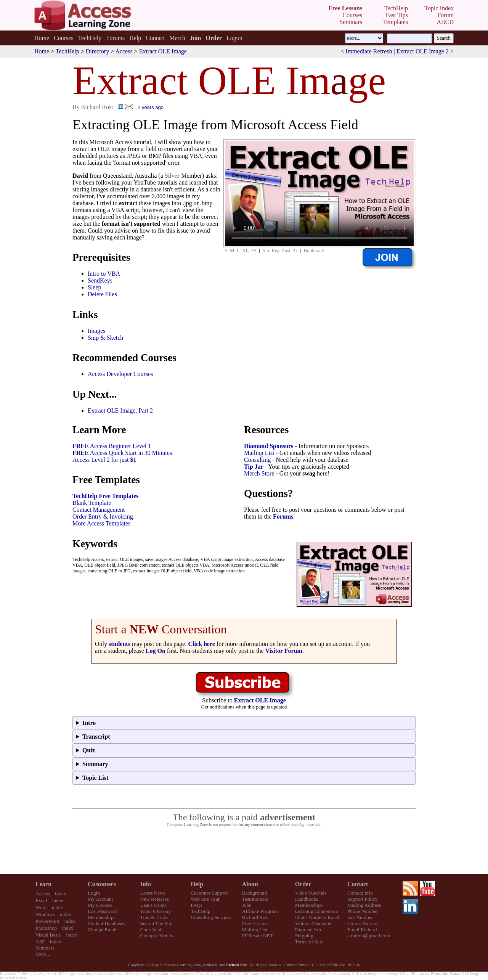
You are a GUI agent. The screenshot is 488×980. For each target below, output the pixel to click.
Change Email (102, 929)
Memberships (102, 917)
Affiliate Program (260, 911)
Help (135, 38)
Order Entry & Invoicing (103, 517)
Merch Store (259, 473)
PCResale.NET (258, 936)
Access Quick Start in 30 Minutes (122, 453)
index (61, 894)
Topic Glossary (156, 911)
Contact (155, 38)
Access (124, 51)
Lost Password (103, 911)
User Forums (153, 905)
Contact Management (99, 510)
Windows (45, 914)
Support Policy (363, 899)
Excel (41, 900)
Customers (102, 884)
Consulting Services (211, 917)
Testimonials (255, 899)
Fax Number (360, 917)
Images (96, 331)
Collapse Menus (157, 936)
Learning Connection (317, 911)
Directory (97, 51)
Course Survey (362, 923)
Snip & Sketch (105, 338)
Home (42, 38)
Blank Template (92, 503)
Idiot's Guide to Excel (317, 917)
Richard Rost (255, 917)
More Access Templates (101, 523)
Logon (234, 38)
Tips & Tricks (154, 917)
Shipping (304, 936)
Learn (43, 884)
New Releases (155, 899)
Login (94, 893)
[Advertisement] (244, 851)
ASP (40, 942)
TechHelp (90, 38)
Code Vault (152, 929)
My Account (100, 899)
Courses (64, 38)
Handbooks (307, 899)
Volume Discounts (314, 923)
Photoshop (46, 928)
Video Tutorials (311, 893)
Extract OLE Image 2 (423, 51)
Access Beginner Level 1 (112, 446)
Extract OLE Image (163, 51)
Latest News (153, 893)
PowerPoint (47, 921)
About (250, 884)
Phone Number (363, 911)
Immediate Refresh (369, 51)
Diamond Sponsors (269, 446)
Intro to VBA (104, 274)
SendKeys (100, 280)
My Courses (100, 905)
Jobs (247, 905)
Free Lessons (255, 923)
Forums (115, 38)
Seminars (45, 948)
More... (43, 954)
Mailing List (259, 453)
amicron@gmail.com (369, 936)
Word (41, 907)
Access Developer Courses (120, 374)
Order (303, 884)
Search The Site (156, 923)
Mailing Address (364, 905)
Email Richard (362, 929)
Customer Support (209, 893)
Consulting (257, 460)
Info (146, 884)
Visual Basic (48, 935)
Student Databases (106, 923)
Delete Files (102, 294)
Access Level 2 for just (104, 460)
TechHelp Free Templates (105, 496)
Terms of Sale (309, 942)
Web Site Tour (205, 899)
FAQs (197, 905)
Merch (177, 38)
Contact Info (360, 893)
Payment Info (309, 929)
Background (254, 893)
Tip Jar (254, 467)
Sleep (95, 287)
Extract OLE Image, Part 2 (120, 410)
